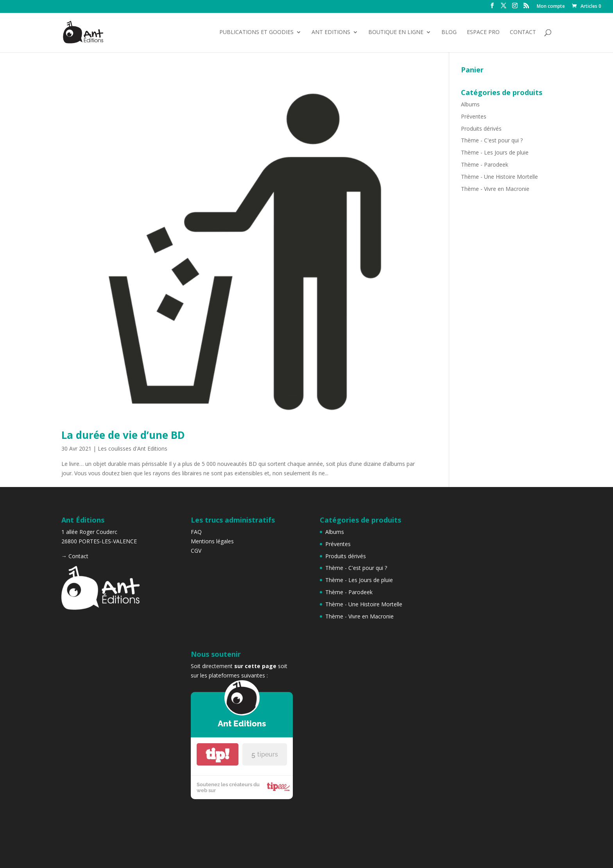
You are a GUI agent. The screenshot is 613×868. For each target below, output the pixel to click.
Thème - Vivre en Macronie (495, 189)
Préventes (474, 116)
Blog (449, 32)
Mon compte (551, 7)
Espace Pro (483, 32)
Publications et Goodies (256, 32)
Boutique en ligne (396, 32)
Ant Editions (331, 32)
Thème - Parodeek (485, 164)
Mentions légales (212, 541)
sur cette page (255, 666)
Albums (470, 104)
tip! (217, 754)
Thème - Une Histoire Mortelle (499, 177)
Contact (523, 32)
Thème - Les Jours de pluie (495, 152)
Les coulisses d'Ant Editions (133, 448)
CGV (196, 551)
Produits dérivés (481, 128)
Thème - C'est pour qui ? (492, 140)
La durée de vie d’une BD (123, 435)
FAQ (196, 532)
